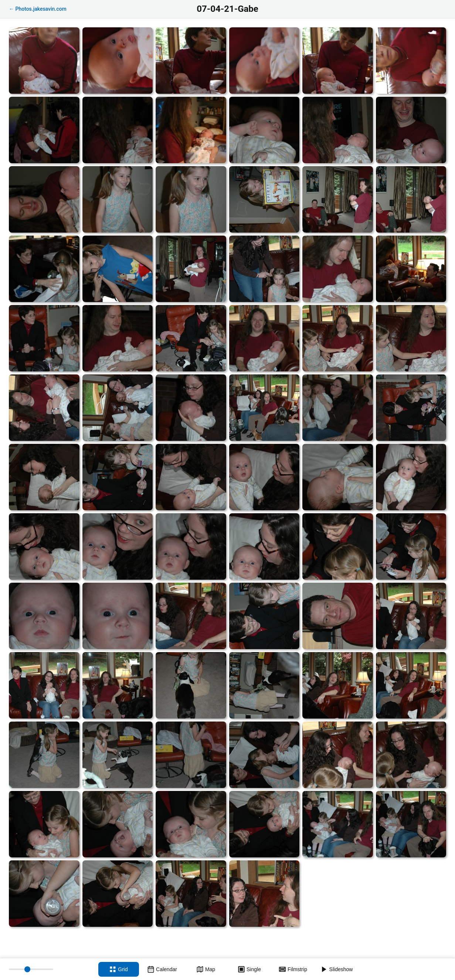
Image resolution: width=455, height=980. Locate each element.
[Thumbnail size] (31, 969)
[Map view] (206, 969)
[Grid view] (119, 969)
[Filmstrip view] (293, 969)
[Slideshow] (337, 969)
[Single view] (249, 969)
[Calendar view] (162, 969)
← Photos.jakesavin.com (38, 9)
